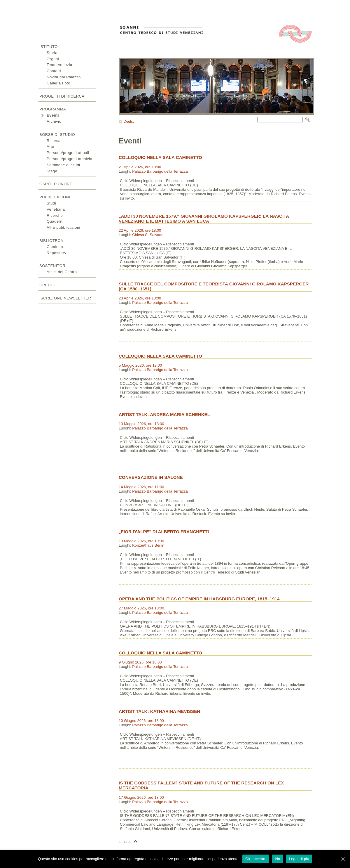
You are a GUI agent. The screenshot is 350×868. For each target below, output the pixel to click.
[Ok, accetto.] (343, 859)
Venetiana (56, 209)
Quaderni (55, 221)
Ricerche (55, 215)
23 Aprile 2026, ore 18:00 (140, 298)
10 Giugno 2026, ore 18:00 (141, 721)
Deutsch (130, 122)
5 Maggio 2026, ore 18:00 (140, 365)
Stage (52, 171)
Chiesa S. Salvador (148, 235)
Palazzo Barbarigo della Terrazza (160, 171)
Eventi (53, 115)
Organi (53, 59)
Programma (53, 109)
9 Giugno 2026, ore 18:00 (140, 662)
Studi (51, 203)
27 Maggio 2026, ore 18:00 (141, 608)
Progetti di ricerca (62, 96)
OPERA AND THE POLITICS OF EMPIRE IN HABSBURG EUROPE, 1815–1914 (199, 599)
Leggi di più (299, 859)
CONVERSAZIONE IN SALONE (151, 477)
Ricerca (54, 141)
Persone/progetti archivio (69, 159)
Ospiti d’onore (56, 184)
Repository (56, 253)
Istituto (49, 47)
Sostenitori (53, 266)
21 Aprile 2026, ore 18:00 (140, 167)
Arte (50, 147)
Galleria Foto (58, 83)
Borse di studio (57, 135)
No (278, 859)
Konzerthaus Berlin (148, 545)
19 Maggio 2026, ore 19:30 (141, 541)
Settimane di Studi (63, 165)
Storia (52, 53)
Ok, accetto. (256, 859)
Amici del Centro (62, 272)
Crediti (48, 285)
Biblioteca (51, 241)
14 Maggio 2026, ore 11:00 (141, 487)
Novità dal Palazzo (64, 77)
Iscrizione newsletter (65, 298)
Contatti (54, 71)
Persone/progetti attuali (68, 153)
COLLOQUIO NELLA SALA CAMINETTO (160, 157)
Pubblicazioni (55, 197)
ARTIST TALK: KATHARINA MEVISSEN (159, 711)
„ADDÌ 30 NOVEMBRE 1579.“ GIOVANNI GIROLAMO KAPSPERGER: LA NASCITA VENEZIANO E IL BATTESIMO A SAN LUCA (204, 219)
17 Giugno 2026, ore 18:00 (141, 797)
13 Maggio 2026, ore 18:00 (141, 424)
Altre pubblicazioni (63, 227)
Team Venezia (60, 65)
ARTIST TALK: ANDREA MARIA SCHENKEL (164, 414)
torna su (125, 842)
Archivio (54, 121)
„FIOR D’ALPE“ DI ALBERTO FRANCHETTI (164, 532)
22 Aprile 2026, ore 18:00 (140, 230)
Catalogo (55, 247)
